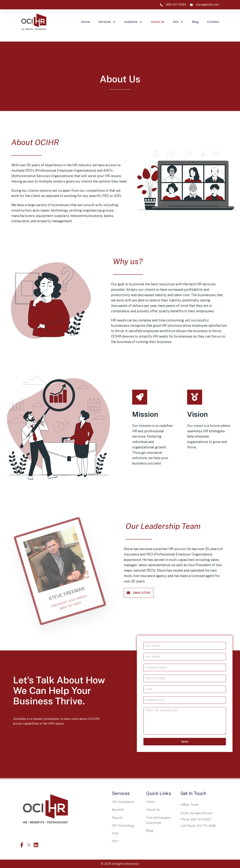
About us (158, 22)
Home (85, 22)
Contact (213, 22)
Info (178, 22)
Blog (195, 22)
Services (107, 22)
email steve (142, 593)
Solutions (133, 22)
